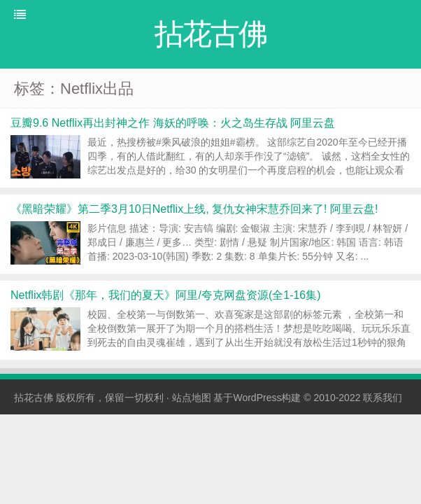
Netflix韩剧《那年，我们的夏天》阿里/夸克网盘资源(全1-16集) (166, 295)
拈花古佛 (34, 398)
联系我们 (383, 398)
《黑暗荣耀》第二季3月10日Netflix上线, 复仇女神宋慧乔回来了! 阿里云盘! (194, 209)
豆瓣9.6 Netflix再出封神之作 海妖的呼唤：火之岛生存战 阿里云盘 (173, 123)
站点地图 (192, 398)
